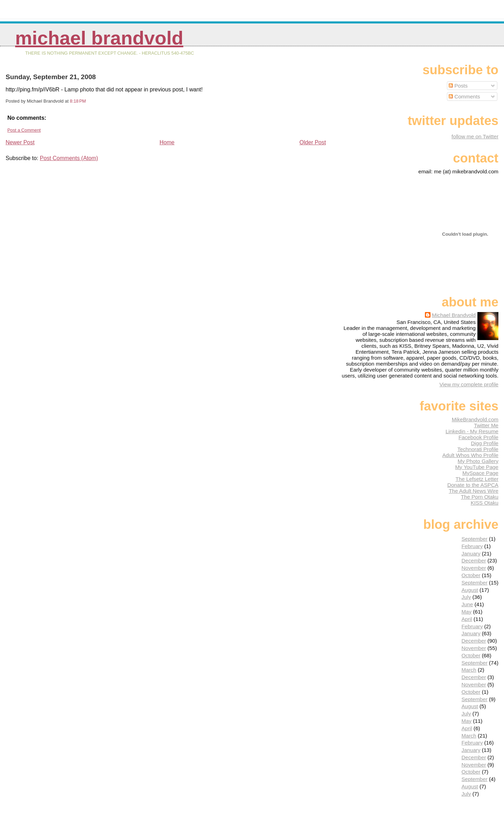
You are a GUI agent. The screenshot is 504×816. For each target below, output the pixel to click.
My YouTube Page (477, 467)
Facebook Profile (478, 437)
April (467, 619)
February (472, 546)
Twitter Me (486, 425)
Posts (458, 86)
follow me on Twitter (475, 136)
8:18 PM (78, 101)
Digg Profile (485, 443)
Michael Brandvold (99, 38)
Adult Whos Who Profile (470, 455)
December (474, 561)
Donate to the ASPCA (473, 485)
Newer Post (20, 142)
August (470, 590)
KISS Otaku (485, 503)
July (466, 597)
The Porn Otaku (480, 497)
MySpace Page (480, 473)
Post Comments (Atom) (69, 158)
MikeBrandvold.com (475, 419)
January (471, 554)
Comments (464, 96)
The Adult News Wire (474, 491)
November (474, 568)
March (469, 670)
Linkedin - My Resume (472, 431)
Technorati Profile (478, 449)
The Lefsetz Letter (477, 479)
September (474, 539)
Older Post (313, 142)
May (466, 612)
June (467, 604)
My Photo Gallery (478, 461)
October (471, 575)
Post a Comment (24, 130)
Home (167, 142)
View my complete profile (469, 384)
